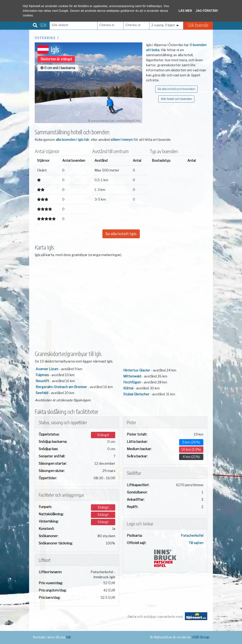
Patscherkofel (192, 536)
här (69, 637)
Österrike (45, 38)
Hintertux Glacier (137, 370)
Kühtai (128, 388)
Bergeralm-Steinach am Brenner (61, 387)
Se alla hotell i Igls (121, 234)
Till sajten (196, 543)
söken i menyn (122, 140)
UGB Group (200, 637)
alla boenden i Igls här (73, 140)
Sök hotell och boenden (176, 99)
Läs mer (185, 11)
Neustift (42, 381)
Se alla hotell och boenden (176, 89)
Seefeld (42, 393)
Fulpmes (42, 375)
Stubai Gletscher (136, 394)
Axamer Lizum (47, 369)
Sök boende (198, 25)
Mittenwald (132, 376)
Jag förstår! (207, 11)
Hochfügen (132, 382)
